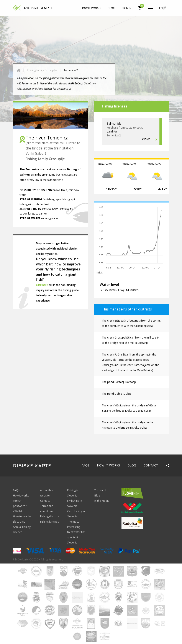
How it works (91, 8)
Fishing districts (50, 516)
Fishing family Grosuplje (42, 70)
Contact (151, 465)
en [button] (162, 8)
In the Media (102, 501)
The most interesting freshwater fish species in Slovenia (76, 532)
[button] (151, 7)
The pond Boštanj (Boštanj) (119, 382)
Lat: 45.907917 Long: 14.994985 (119, 290)
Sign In (127, 8)
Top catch (100, 490)
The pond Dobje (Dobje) (117, 394)
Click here (42, 285)
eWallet (18, 511)
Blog (111, 8)
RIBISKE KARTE (39, 8)
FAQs (85, 465)
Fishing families (50, 522)
